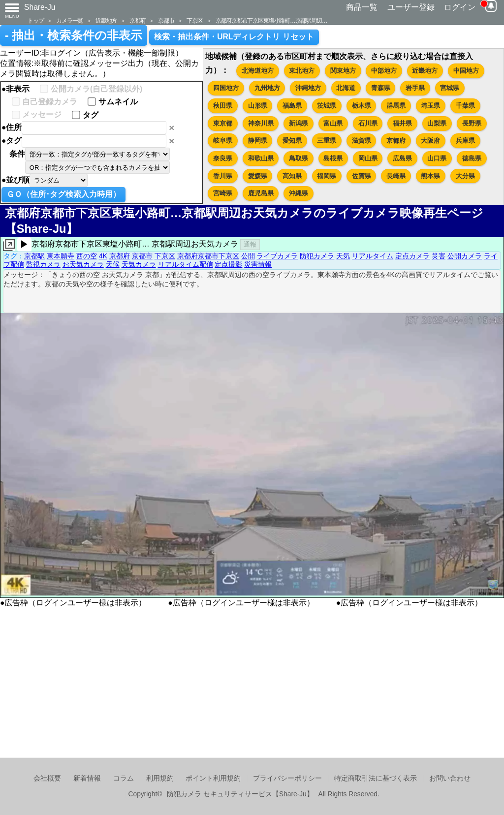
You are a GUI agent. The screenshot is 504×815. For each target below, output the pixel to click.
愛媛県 (258, 176)
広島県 (402, 158)
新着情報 (87, 778)
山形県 (258, 106)
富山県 (333, 123)
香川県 (223, 176)
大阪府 (430, 141)
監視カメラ (43, 264)
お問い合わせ (450, 778)
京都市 (166, 20)
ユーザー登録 (411, 7)
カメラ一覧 (69, 20)
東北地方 (302, 71)
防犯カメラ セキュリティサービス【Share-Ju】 (240, 794)
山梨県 (437, 123)
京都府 (137, 20)
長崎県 (396, 176)
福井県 (402, 123)
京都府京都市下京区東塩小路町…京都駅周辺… (271, 20)
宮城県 (450, 88)
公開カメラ (465, 256)
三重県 (327, 141)
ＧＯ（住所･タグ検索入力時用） (63, 194)
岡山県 (368, 158)
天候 (113, 264)
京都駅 (34, 256)
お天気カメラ (83, 264)
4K (103, 256)
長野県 (472, 123)
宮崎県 (223, 193)
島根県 (333, 158)
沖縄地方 (308, 88)
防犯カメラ (317, 256)
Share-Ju (40, 7)
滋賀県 (362, 141)
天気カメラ (139, 264)
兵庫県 (465, 141)
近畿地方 (106, 20)
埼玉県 (430, 106)
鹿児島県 (261, 193)
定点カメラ (412, 256)
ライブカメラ (277, 256)
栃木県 (362, 106)
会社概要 (47, 778)
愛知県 (292, 141)
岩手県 (415, 88)
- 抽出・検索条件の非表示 (74, 35)
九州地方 (267, 88)
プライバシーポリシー (287, 778)
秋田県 (223, 106)
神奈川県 (261, 123)
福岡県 (327, 176)
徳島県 (472, 158)
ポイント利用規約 (213, 778)
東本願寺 (61, 256)
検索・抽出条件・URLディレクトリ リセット (234, 37)
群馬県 (396, 106)
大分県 (465, 176)
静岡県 (258, 141)
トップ (35, 20)
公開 (248, 256)
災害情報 (258, 264)
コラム (124, 778)
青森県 (381, 88)
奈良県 (223, 158)
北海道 (346, 88)
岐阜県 (223, 141)
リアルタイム (373, 256)
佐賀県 (362, 176)
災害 (439, 256)
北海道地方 (258, 71)
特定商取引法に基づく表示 (376, 778)
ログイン (460, 7)
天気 (343, 256)
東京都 (223, 123)
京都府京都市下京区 (208, 256)
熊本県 (430, 176)
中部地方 (384, 71)
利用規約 (160, 778)
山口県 (437, 158)
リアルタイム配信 (186, 264)
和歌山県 (261, 158)
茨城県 (327, 106)
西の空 (87, 256)
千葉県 (465, 106)
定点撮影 (228, 264)
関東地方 (343, 71)
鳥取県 (299, 158)
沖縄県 (299, 193)
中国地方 (466, 71)
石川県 (368, 123)
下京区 (194, 20)
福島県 (292, 106)
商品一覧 (362, 7)
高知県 (292, 176)
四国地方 (226, 88)
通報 (250, 244)
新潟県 (299, 123)
